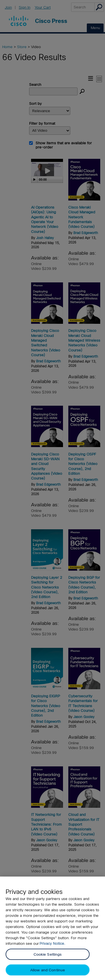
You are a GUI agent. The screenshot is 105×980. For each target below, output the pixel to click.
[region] (53, 928)
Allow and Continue (48, 970)
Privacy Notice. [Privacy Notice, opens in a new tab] (52, 944)
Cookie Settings (48, 954)
